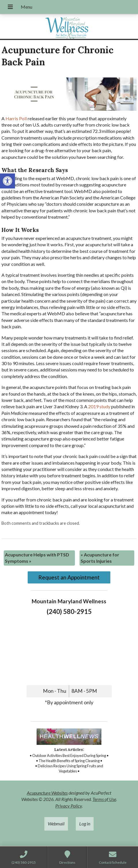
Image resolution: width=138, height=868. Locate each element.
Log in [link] (85, 824)
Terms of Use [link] (104, 799)
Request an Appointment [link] (69, 577)
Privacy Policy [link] (69, 806)
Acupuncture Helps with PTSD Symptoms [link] (37, 558)
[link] (7, 181)
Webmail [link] (56, 824)
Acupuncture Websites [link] (47, 793)
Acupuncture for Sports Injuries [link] (100, 558)
